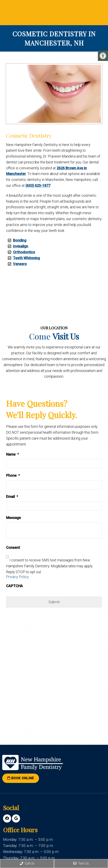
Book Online (21, 778)
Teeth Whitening (26, 258)
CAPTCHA (14, 586)
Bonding (20, 240)
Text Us (81, 863)
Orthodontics (24, 252)
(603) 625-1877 (38, 185)
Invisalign (21, 246)
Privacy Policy (17, 577)
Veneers (20, 264)
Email (12, 497)
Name (12, 454)
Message (13, 518)
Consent (13, 547)
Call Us (27, 863)
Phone (13, 475)
